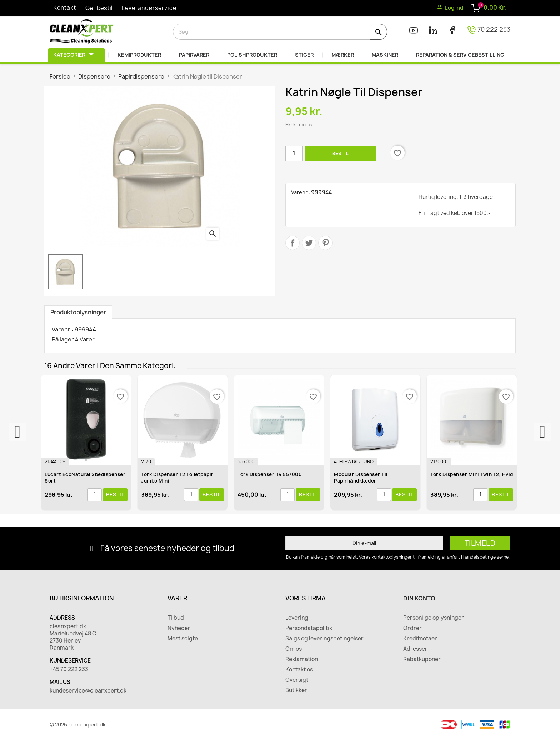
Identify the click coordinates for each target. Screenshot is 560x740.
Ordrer (412, 628)
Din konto (419, 598)
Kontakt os (299, 670)
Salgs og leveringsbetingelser (324, 639)
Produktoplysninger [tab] (78, 312)
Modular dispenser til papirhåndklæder (361, 477)
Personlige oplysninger (434, 618)
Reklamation (302, 659)
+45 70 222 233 (69, 669)
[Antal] (294, 154)
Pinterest (325, 243)
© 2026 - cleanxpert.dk (78, 724)
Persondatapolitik (309, 628)
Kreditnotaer (420, 639)
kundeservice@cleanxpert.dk (88, 691)
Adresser (415, 649)
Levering (297, 618)
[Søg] (280, 32)
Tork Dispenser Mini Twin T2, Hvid (472, 474)
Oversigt (297, 680)
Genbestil (99, 8)
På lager (63, 339)
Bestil (340, 153)
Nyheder (179, 628)
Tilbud (176, 618)
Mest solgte (183, 639)
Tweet (309, 243)
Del (292, 243)
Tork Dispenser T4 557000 (270, 474)
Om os (294, 649)
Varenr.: (301, 192)
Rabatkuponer (422, 659)
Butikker (296, 690)
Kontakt (65, 8)
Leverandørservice (149, 8)
